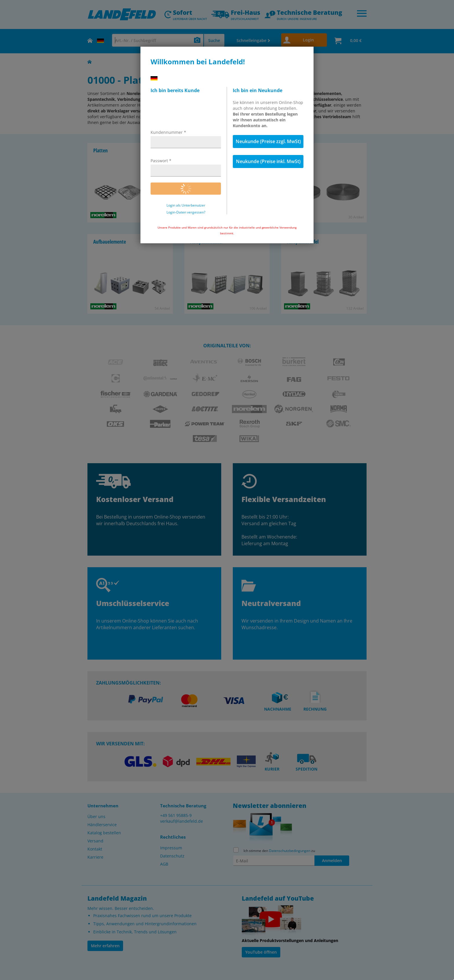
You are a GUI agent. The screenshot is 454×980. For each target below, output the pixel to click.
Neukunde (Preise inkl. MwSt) (268, 161)
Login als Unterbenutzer (186, 205)
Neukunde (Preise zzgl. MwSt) (268, 141)
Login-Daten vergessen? (186, 212)
